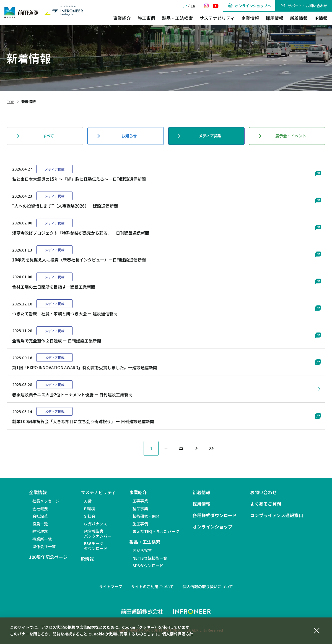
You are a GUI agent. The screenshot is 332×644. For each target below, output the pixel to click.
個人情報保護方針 (178, 634)
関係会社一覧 (44, 546)
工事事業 (140, 501)
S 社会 (90, 516)
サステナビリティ (217, 18)
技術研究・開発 (146, 516)
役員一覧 (40, 524)
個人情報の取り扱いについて (208, 587)
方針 (88, 501)
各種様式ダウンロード (215, 515)
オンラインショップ (212, 527)
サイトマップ (111, 587)
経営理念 (40, 531)
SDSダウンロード (148, 566)
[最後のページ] (211, 448)
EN (193, 6)
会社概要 (40, 509)
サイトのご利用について (152, 587)
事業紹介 (122, 18)
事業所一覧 (42, 539)
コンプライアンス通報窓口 (277, 515)
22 (181, 448)
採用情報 (274, 18)
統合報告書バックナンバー (98, 533)
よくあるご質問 (266, 504)
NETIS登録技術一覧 (150, 558)
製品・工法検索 (177, 18)
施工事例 (146, 18)
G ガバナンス (96, 524)
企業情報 (250, 18)
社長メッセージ (46, 501)
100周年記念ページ (48, 557)
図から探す (142, 550)
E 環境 (90, 509)
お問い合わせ (263, 492)
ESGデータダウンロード (96, 546)
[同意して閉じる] (317, 630)
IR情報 (321, 18)
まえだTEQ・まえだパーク (156, 531)
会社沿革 (40, 516)
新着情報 (299, 18)
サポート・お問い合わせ (304, 6)
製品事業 (140, 509)
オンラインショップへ (249, 6)
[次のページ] (196, 448)
